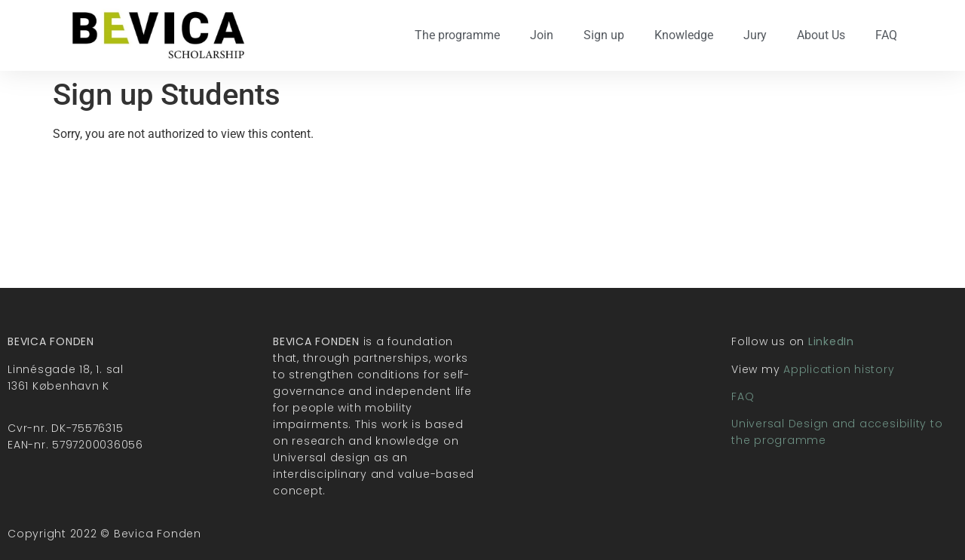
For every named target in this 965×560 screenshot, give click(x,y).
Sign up (604, 35)
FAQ (886, 35)
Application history (839, 369)
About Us (821, 35)
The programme (457, 35)
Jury (755, 35)
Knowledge (684, 35)
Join (542, 35)
